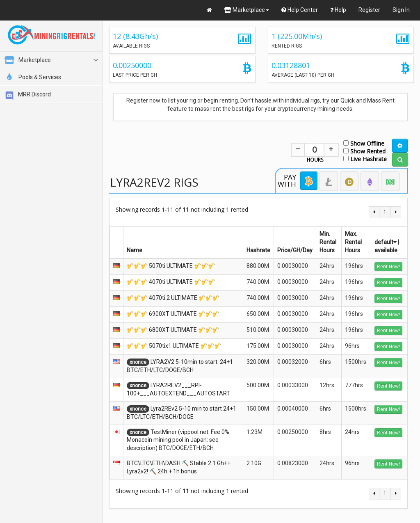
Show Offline (364, 143)
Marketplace (247, 10)
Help (338, 10)
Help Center (300, 10)
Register (369, 10)
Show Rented (364, 151)
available (386, 250)
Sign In (401, 10)
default (386, 242)
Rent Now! (388, 267)
